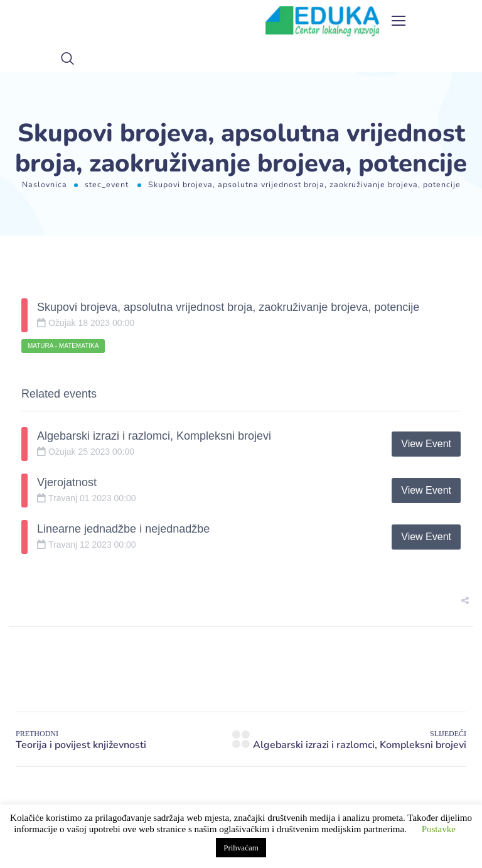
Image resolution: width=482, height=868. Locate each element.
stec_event (107, 184)
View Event (426, 444)
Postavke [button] (439, 829)
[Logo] (323, 21)
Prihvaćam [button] (241, 848)
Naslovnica (45, 184)
